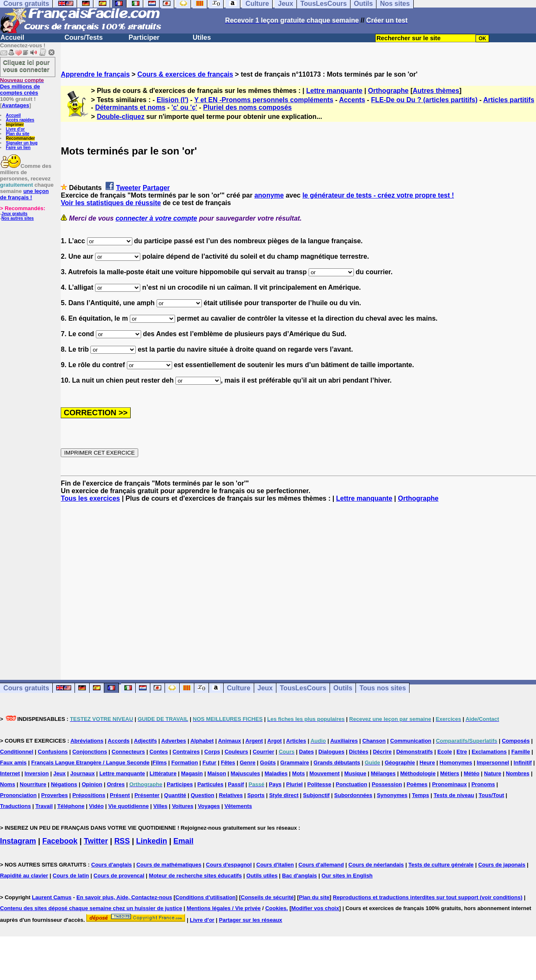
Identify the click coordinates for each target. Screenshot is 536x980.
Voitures (183, 806)
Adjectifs (146, 741)
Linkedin (152, 841)
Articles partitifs (509, 100)
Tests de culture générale (441, 865)
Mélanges (383, 773)
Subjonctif (317, 795)
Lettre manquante (334, 91)
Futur (209, 763)
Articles (296, 741)
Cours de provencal (119, 876)
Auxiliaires (344, 741)
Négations (64, 784)
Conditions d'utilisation (206, 897)
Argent (254, 741)
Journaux (83, 773)
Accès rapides (20, 120)
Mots (299, 773)
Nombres (518, 773)
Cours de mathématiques (169, 865)
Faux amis (13, 763)
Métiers (450, 773)
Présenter (147, 795)
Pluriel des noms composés (247, 107)
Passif (236, 784)
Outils (343, 688)
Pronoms (483, 784)
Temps (421, 795)
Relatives (231, 795)
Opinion (92, 784)
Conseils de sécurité (267, 897)
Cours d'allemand (321, 865)
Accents (352, 100)
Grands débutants (337, 763)
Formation (185, 763)
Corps (212, 752)
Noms (8, 784)
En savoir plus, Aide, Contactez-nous (124, 897)
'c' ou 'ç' (184, 107)
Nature (493, 773)
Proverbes (54, 795)
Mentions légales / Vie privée (224, 908)
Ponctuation (352, 784)
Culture (239, 688)
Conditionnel (17, 752)
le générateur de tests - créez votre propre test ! (378, 195)
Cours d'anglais (112, 865)
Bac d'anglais (300, 876)
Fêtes (228, 763)
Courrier (263, 752)
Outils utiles (262, 876)
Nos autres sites (17, 218)
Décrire (382, 752)
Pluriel (294, 784)
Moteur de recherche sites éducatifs (196, 876)
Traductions (15, 806)
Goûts (268, 763)
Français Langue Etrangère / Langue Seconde (90, 763)
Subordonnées (353, 795)
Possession (387, 784)
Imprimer (15, 125)
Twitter (96, 841)
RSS (122, 841)
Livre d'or (15, 129)
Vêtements (238, 806)
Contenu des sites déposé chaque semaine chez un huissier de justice (91, 908)
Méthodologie (418, 773)
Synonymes (392, 795)
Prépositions (89, 795)
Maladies (276, 773)
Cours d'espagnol (229, 865)
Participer (144, 37)
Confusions (53, 752)
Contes (159, 752)
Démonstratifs (414, 752)
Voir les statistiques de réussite (111, 203)
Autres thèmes (436, 91)
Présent (120, 795)
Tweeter (128, 188)
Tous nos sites (383, 688)
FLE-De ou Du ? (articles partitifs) (424, 100)
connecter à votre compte (156, 218)
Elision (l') (173, 100)
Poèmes (417, 784)
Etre (462, 752)
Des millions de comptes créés (22, 86)
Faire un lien (18, 148)
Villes (160, 806)
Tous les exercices (90, 498)
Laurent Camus (52, 897)
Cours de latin (71, 876)
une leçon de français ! (24, 194)
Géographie (400, 763)
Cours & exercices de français (185, 74)
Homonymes (456, 763)
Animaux (230, 741)
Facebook (60, 841)
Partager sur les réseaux (251, 920)
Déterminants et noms (130, 107)
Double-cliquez (121, 117)
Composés (515, 741)
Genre (247, 763)
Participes (180, 784)
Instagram (18, 841)
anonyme (269, 195)
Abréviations (87, 741)
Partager (156, 188)
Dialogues (331, 752)
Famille (521, 752)
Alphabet (202, 741)
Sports (256, 795)
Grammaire (295, 763)
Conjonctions (90, 752)
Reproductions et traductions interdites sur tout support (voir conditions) (428, 897)
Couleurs (236, 752)
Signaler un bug (22, 143)
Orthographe (388, 91)
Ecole (445, 752)
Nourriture (33, 784)
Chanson (374, 741)
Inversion (37, 773)
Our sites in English (347, 876)
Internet (10, 773)
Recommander (20, 138)
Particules (210, 784)
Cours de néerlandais (376, 865)
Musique (355, 773)
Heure (427, 763)
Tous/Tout (491, 795)
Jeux (265, 688)
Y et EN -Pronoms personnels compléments (264, 100)
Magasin (192, 773)
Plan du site (18, 134)
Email (183, 841)
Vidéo (97, 806)
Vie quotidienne (129, 806)
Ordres (116, 784)
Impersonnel (493, 763)
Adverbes (174, 741)
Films (160, 763)
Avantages (15, 105)
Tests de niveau (454, 795)
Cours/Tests (84, 37)
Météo (472, 773)
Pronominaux (450, 784)
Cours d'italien (275, 865)
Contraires (186, 752)
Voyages (209, 806)
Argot (274, 741)
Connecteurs (128, 752)
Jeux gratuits (14, 214)
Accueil (12, 37)
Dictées (358, 752)
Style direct (284, 795)
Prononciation (18, 795)
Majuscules (245, 773)
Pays (275, 784)
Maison (217, 773)
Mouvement (325, 773)
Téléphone (71, 806)
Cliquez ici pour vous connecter (26, 66)
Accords (119, 741)
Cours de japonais (502, 865)
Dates (306, 752)
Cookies (276, 908)
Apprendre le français (95, 74)
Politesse (319, 784)
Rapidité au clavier (24, 876)
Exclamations (489, 752)
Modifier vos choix (315, 908)
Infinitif (523, 763)
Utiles (202, 37)
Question (202, 795)
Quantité (175, 795)
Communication (411, 741)
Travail (44, 806)
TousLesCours (303, 688)
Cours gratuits (26, 688)
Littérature (163, 773)
